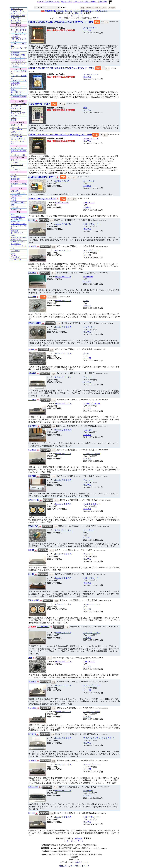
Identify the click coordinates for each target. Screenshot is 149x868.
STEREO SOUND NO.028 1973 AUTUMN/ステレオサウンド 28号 (61, 22)
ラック (13, 167)
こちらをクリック (81, 862)
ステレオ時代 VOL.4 (39, 104)
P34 (30, 658)
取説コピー (89, 11)
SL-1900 (32, 760)
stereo (13, 253)
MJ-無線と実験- (17, 219)
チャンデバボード (18, 57)
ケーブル (14, 162)
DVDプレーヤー (17, 134)
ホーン (13, 90)
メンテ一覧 (78, 11)
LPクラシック (16, 196)
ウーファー (15, 83)
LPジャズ (14, 191)
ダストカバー (16, 23)
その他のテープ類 (18, 155)
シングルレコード (18, 203)
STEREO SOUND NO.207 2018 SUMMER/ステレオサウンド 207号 (61, 68)
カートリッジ (16, 115)
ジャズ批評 (15, 251)
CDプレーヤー (16, 137)
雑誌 (13, 214)
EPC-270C (33, 526)
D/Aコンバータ (17, 125)
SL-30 (31, 574)
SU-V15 (32, 734)
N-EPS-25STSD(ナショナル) (42, 177)
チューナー (15, 53)
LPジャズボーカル (18, 193)
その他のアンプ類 (18, 55)
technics (63, 224)
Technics (63, 277)
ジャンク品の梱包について (48, 2)
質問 (75, 177)
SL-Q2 (31, 813)
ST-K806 (32, 426)
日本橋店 (87, 186)
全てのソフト (16, 18)
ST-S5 (31, 550)
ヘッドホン (15, 169)
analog (13, 235)
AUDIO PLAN (16, 239)
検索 (83, 8)
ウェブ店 (87, 30)
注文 (107, 22)
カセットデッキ (17, 148)
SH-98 (31, 349)
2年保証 (60, 11)
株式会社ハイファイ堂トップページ (74, 866)
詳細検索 (90, 8)
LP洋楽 (14, 198)
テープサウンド (17, 233)
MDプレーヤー (17, 130)
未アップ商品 (67, 2)
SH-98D (32, 297)
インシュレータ (17, 165)
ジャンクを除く (101, 8)
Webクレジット (101, 11)
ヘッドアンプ (16, 111)
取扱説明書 (15, 179)
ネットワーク (16, 94)
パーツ (13, 174)
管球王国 (14, 231)
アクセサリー (16, 160)
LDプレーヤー (16, 132)
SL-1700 (32, 681)
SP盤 (13, 205)
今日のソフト (16, 13)
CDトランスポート (18, 139)
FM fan (13, 255)
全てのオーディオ (18, 16)
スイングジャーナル (19, 224)
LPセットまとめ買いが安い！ (86, 2)
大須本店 (87, 306)
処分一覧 (69, 11)
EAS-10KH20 (35, 323)
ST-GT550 (33, 787)
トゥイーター (16, 87)
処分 (33, 627)
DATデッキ (15, 127)
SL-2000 (32, 246)
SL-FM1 (32, 708)
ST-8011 (32, 273)
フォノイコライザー (19, 113)
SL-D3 (31, 220)
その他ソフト (16, 210)
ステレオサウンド (18, 217)
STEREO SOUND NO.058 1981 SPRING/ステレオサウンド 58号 (60, 135)
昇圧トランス (16, 108)
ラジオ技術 (15, 257)
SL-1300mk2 (43, 627)
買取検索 (112, 8)
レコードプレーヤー (19, 104)
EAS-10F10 (34, 500)
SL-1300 (32, 400)
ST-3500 (32, 373)
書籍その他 (15, 221)
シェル (13, 118)
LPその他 (14, 207)
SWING (62, 181)
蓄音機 (13, 120)
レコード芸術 (16, 260)
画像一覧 (79, 13)
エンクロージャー (18, 92)
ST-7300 (32, 476)
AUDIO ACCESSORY (19, 237)
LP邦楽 (14, 200)
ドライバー (15, 85)
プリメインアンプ (18, 28)
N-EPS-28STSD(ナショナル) (42, 198)
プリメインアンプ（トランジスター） (99, 738)
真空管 (13, 177)
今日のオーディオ (18, 11)
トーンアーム (16, 106)
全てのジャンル (17, 9)
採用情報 (103, 2)
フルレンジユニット (19, 80)
